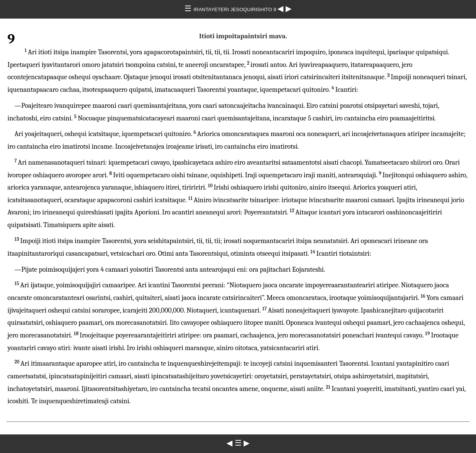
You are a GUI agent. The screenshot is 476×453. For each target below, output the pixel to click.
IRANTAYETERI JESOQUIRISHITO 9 (236, 9)
